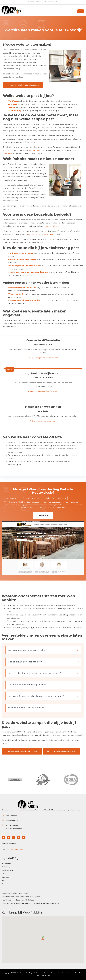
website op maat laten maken (42, 234)
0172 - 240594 (11, 816)
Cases (4, 874)
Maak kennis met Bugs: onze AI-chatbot (18, 900)
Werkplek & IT (7, 870)
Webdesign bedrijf (16, 294)
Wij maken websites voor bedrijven (24, 300)
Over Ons (5, 877)
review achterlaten (16, 849)
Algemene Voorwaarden (52, 973)
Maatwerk (12, 104)
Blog (4, 880)
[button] (81, 11)
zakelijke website (51, 226)
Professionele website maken (22, 288)
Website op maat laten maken (22, 259)
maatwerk (8, 153)
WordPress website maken (21, 253)
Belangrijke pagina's (43, 975)
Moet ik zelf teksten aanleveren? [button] (43, 708)
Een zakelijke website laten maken (24, 266)
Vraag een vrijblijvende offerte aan (23, 85)
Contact (5, 884)
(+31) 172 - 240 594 (34, 2)
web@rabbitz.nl (50, 2)
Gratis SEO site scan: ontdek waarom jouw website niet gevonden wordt (31, 903)
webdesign (50, 498)
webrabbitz (62, 498)
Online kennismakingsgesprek (43, 421)
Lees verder (43, 515)
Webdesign (6, 867)
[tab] (43, 650)
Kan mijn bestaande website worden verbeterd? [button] (43, 673)
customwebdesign (11, 498)
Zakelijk (11, 107)
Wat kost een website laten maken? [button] (43, 650)
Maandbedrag (14, 111)
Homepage (6, 863)
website (22, 810)
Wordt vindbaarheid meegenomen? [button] (43, 685)
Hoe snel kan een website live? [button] (43, 662)
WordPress (13, 101)
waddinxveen (37, 498)
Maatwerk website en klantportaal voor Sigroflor (21, 897)
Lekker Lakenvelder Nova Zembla (15, 893)
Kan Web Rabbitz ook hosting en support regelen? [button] (43, 696)
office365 (25, 498)
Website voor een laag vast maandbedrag (28, 272)
